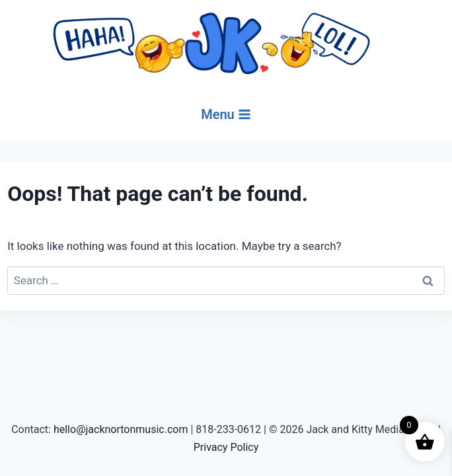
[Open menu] (226, 114)
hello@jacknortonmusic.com (121, 429)
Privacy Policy (226, 447)
